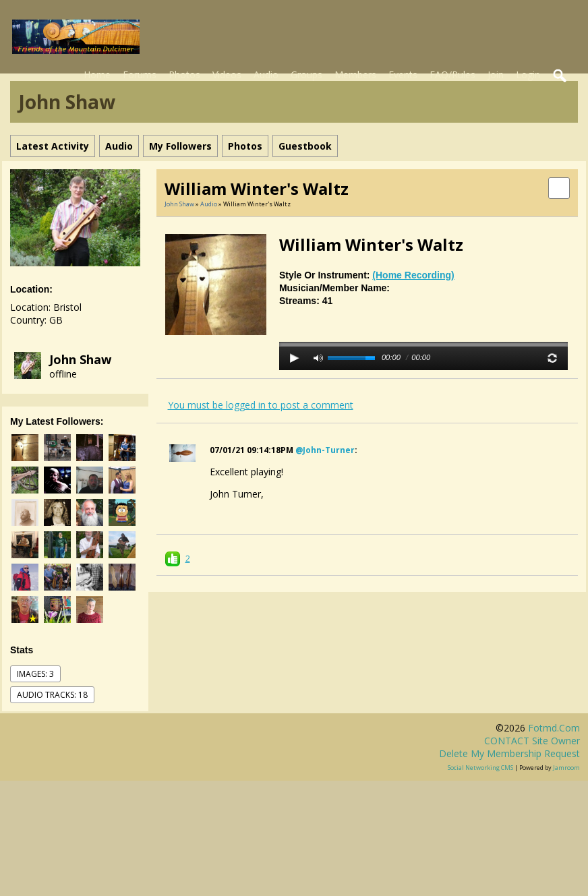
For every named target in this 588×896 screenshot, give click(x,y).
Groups (306, 74)
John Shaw (80, 359)
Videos (227, 74)
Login (528, 74)
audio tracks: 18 (52, 695)
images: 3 (35, 674)
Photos (184, 74)
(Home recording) (413, 275)
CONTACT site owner (532, 741)
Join (496, 74)
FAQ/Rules (452, 74)
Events (403, 74)
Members (355, 74)
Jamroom (566, 768)
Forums (140, 74)
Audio (266, 74)
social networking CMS (480, 768)
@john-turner (325, 450)
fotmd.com (554, 728)
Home (97, 74)
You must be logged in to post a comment (261, 405)
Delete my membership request (509, 753)
